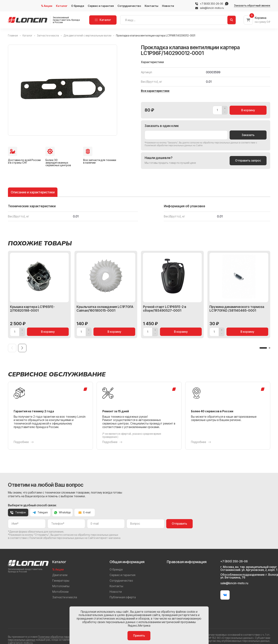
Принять (139, 636)
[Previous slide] (12, 348)
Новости (168, 6)
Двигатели (60, 575)
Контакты (151, 6)
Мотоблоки (60, 592)
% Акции (47, 6)
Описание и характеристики (33, 192)
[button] (263, 348)
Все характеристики (155, 91)
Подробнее (24, 442)
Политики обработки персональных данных (65, 637)
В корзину (248, 110)
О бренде (78, 6)
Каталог (62, 6)
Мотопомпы (61, 586)
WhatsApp (62, 512)
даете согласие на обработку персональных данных (210, 143)
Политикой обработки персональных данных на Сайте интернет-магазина (75, 538)
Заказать (248, 135)
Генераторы (61, 581)
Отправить (179, 524)
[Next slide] (22, 348)
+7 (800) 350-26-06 (211, 4)
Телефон (18, 512)
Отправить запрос (248, 161)
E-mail (85, 512)
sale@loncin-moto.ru (210, 8)
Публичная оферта (123, 597)
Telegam (40, 512)
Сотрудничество (129, 6)
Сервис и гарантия (101, 6)
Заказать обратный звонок (252, 6)
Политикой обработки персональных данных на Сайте (174, 145)
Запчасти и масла (65, 597)
